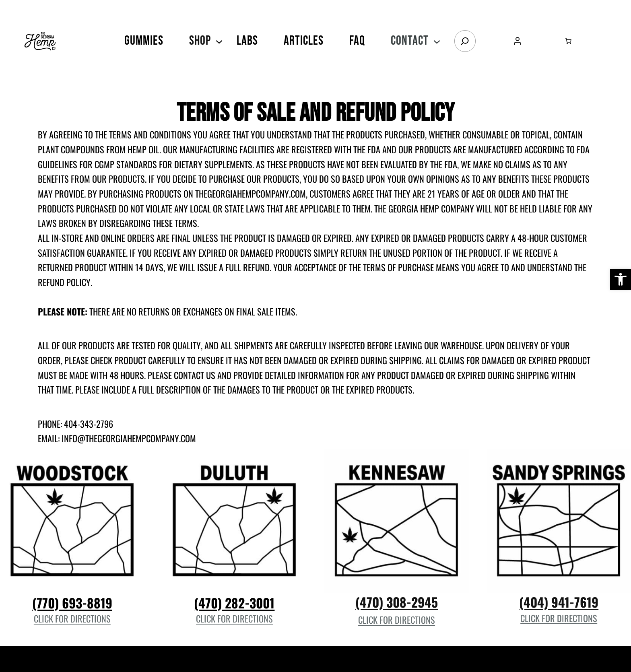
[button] (621, 279)
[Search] (465, 41)
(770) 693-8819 (72, 603)
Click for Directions (72, 618)
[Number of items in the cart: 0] (568, 41)
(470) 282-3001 (234, 603)
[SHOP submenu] (219, 41)
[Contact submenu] (437, 41)
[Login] (517, 41)
